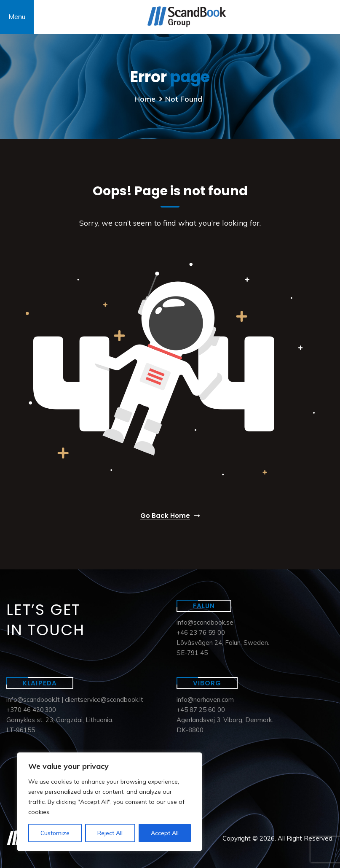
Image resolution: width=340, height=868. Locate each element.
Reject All (110, 833)
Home (145, 99)
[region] (110, 802)
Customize (55, 833)
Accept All (165, 833)
